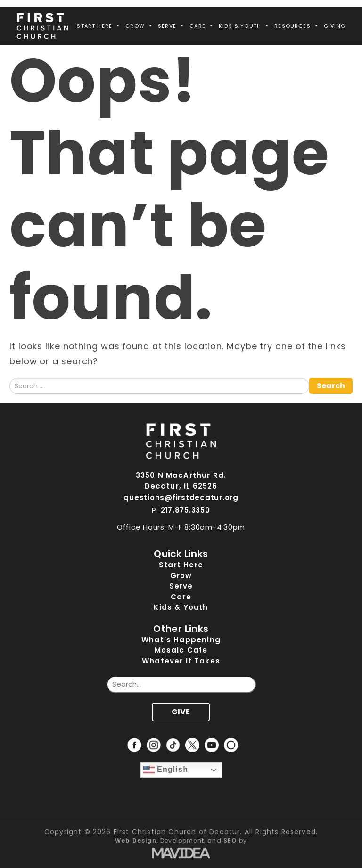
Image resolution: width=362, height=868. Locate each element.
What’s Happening (181, 640)
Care (202, 26)
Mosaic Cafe (181, 650)
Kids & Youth (244, 26)
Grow (139, 26)
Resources (297, 26)
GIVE (181, 712)
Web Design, (137, 840)
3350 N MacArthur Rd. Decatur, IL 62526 (181, 481)
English (166, 770)
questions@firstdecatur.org (181, 497)
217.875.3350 (185, 510)
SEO (230, 840)
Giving (335, 26)
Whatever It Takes (181, 661)
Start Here (99, 26)
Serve (171, 26)
